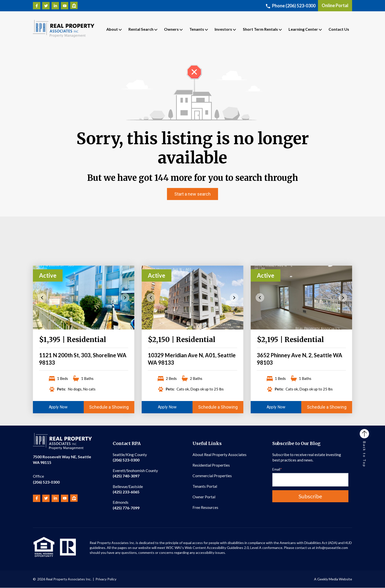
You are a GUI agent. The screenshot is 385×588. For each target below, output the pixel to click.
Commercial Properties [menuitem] (212, 476)
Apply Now (58, 407)
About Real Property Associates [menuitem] (220, 454)
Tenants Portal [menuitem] (205, 486)
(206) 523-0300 (46, 479)
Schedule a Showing (109, 407)
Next (125, 298)
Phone (291, 6)
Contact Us (339, 29)
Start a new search (192, 194)
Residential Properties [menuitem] (211, 465)
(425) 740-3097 (135, 473)
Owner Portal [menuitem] (204, 497)
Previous (42, 298)
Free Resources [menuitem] (205, 507)
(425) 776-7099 (126, 505)
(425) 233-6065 (128, 489)
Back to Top (364, 448)
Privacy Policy (106, 579)
